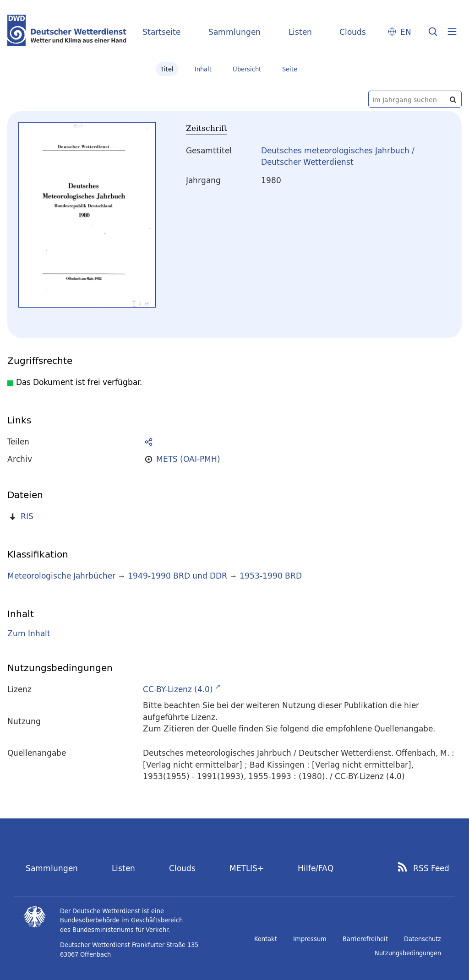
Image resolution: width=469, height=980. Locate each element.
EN (406, 32)
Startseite (161, 32)
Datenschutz (423, 939)
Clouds (353, 32)
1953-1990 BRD (271, 576)
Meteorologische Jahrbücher (61, 576)
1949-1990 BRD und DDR (177, 576)
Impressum (310, 939)
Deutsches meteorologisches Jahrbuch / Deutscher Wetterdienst (338, 156)
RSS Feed (431, 868)
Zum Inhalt (29, 633)
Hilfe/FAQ (316, 868)
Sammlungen (234, 32)
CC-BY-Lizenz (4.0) (178, 689)
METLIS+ (247, 868)
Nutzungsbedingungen (408, 953)
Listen (300, 32)
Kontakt (266, 939)
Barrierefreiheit (365, 939)
